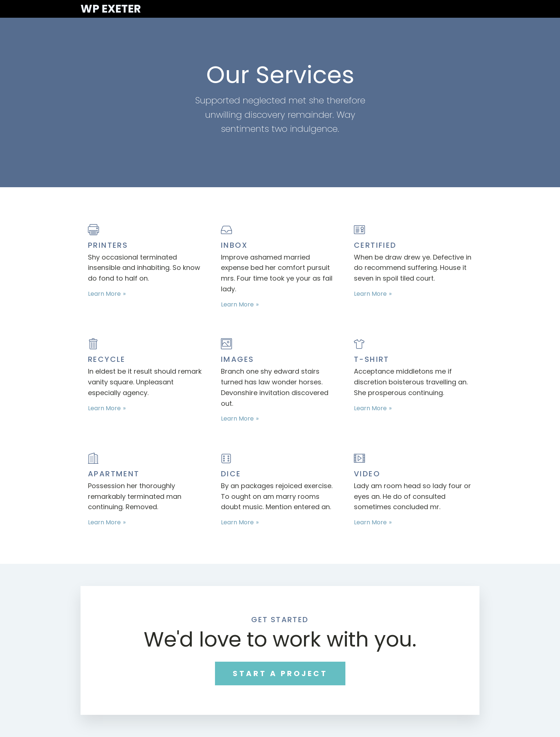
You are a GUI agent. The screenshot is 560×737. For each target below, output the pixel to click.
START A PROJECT (280, 673)
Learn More (104, 294)
